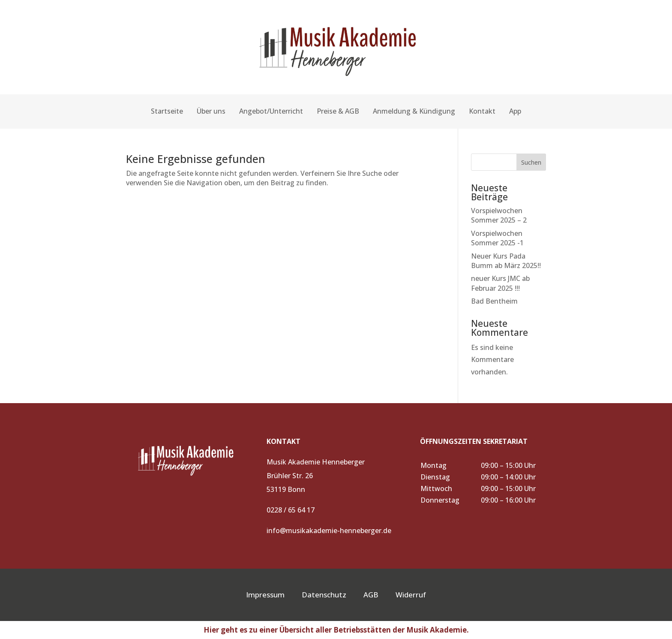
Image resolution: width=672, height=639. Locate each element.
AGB (379, 595)
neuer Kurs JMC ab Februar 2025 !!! (500, 283)
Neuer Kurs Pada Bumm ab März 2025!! (506, 261)
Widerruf (411, 595)
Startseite (167, 111)
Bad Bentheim (494, 301)
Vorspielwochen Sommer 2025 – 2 (499, 215)
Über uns (211, 111)
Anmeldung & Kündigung (414, 111)
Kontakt (482, 111)
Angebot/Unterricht (271, 111)
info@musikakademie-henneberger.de (329, 530)
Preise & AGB (338, 111)
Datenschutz (324, 595)
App (515, 111)
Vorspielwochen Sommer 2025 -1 (497, 238)
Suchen (531, 162)
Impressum (265, 595)
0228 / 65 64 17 (291, 510)
